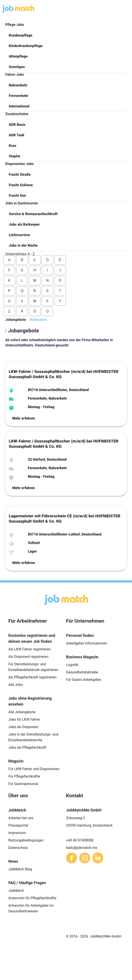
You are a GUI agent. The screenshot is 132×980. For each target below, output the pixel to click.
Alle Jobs (16, 685)
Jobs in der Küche (23, 245)
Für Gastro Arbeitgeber (84, 680)
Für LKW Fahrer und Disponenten (34, 769)
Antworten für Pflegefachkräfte (32, 898)
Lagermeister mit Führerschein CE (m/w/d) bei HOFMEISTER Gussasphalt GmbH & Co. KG (65, 519)
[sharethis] (72, 858)
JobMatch (16, 891)
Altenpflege (18, 56)
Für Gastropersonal (23, 784)
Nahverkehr (18, 85)
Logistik (72, 665)
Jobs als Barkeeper (24, 224)
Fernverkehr (18, 96)
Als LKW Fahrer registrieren (29, 649)
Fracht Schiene (21, 185)
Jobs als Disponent (23, 727)
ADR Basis (17, 125)
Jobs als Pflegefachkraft (27, 747)
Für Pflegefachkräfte (24, 776)
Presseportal (18, 825)
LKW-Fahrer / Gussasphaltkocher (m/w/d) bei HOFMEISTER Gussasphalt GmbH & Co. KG (64, 374)
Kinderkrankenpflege (26, 46)
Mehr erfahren (24, 418)
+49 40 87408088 (80, 840)
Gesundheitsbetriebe (82, 672)
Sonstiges (17, 67)
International (19, 106)
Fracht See (17, 196)
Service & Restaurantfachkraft (33, 214)
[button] (66, 35)
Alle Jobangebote (22, 712)
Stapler (15, 156)
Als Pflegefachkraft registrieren (32, 677)
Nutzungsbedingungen (26, 840)
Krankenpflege (21, 35)
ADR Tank (17, 135)
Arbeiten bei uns (21, 818)
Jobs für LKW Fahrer (24, 719)
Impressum (17, 833)
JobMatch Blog (20, 869)
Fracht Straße (20, 175)
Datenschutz (18, 848)
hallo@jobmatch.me (82, 848)
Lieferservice (19, 235)
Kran (12, 146)
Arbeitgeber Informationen (87, 643)
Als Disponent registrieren (28, 657)
